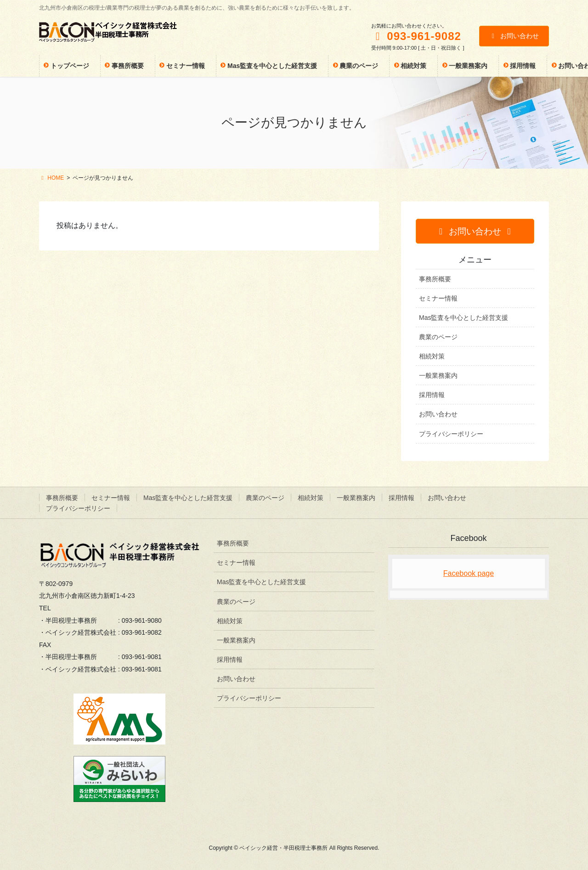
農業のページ (438, 337)
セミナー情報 (438, 298)
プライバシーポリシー (451, 434)
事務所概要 (435, 279)
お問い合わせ (514, 36)
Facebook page (469, 573)
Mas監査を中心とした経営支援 (464, 318)
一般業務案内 (438, 375)
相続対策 (432, 356)
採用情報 (432, 395)
